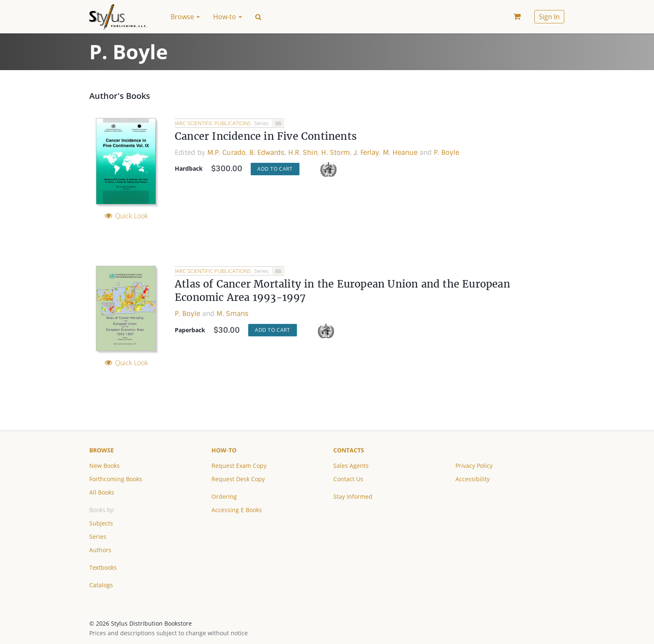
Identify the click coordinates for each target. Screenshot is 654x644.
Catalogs (101, 585)
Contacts (349, 450)
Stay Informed (353, 496)
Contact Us (348, 479)
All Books (102, 492)
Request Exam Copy (239, 466)
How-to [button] (228, 17)
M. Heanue (400, 153)
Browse (102, 450)
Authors (100, 550)
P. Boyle (446, 153)
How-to (224, 450)
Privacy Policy (474, 466)
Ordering (224, 496)
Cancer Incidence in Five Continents (266, 136)
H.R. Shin (303, 153)
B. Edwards (267, 153)
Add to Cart (275, 169)
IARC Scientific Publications (213, 123)
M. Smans (233, 314)
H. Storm (336, 153)
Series (98, 537)
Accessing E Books (237, 510)
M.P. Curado (226, 153)
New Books (104, 466)
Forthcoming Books (116, 479)
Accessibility (473, 479)
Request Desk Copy (238, 479)
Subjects (101, 523)
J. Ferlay (366, 153)
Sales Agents (351, 466)
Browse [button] (185, 17)
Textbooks (103, 567)
